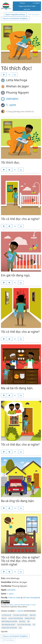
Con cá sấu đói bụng (24, 625)
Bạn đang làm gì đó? (8, 625)
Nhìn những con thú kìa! (9, 621)
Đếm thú (33, 615)
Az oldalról (36, 3)
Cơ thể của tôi (6, 615)
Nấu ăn (4, 618)
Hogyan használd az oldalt (27, 6)
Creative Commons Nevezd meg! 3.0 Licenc (22, 605)
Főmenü (22, 3)
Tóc (34, 625)
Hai (28, 621)
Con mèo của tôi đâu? (20, 615)
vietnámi (12, 99)
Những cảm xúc (30, 618)
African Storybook (32, 598)
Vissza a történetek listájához (15, 18)
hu (15, 75)
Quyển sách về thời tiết (9, 628)
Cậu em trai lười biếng (16, 618)
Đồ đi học (22, 621)
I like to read (14, 598)
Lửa (20, 628)
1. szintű (19, 611)
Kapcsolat (27, 9)
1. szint (11, 105)
